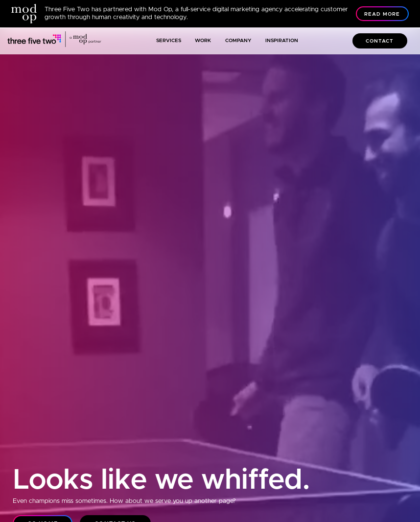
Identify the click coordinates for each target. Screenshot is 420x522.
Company (238, 41)
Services (169, 41)
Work (203, 41)
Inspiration (282, 41)
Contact (380, 41)
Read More (382, 14)
